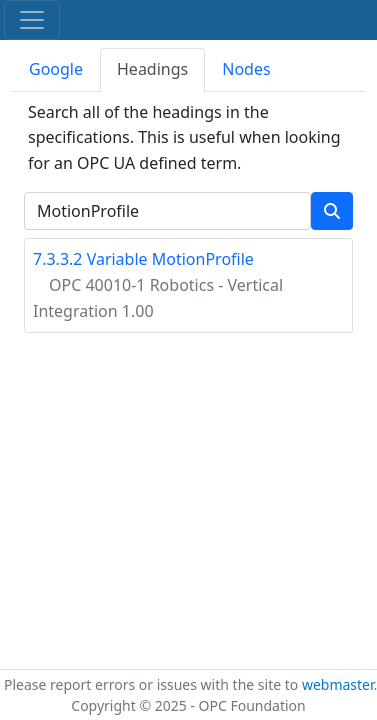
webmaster (338, 684)
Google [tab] (56, 69)
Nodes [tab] (246, 69)
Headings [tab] (152, 69)
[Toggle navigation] (32, 20)
